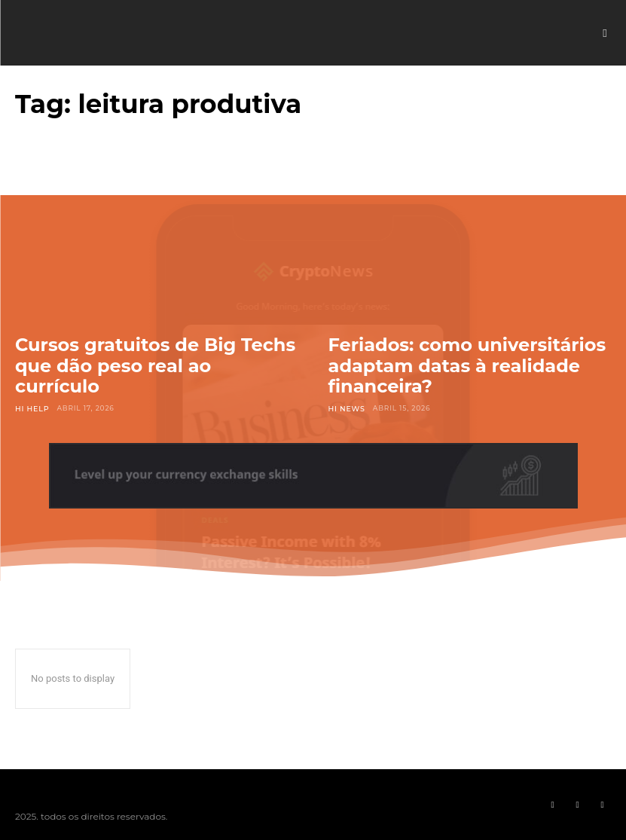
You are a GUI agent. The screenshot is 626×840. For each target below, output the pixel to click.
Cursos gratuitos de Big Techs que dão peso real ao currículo (155, 365)
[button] (605, 33)
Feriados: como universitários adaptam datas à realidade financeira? (467, 365)
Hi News (346, 408)
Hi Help (31, 408)
